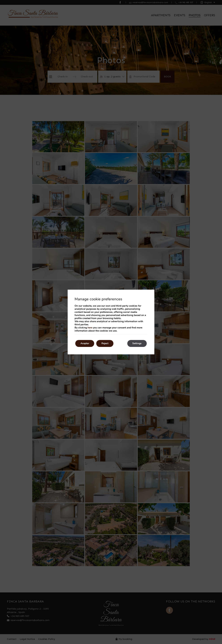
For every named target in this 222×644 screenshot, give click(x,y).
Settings (137, 343)
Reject (105, 343)
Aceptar (85, 343)
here (90, 328)
